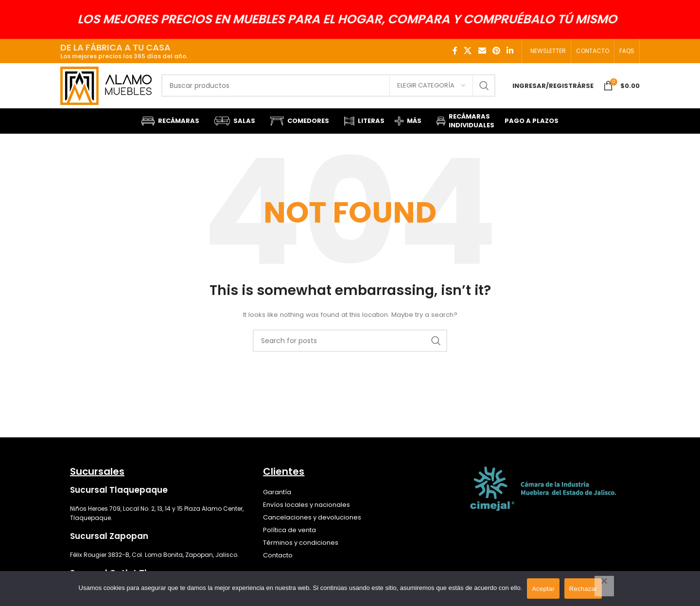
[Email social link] (482, 51)
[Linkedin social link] (510, 51)
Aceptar (543, 589)
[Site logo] (106, 88)
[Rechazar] (604, 586)
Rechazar (583, 589)
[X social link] (468, 51)
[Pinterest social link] (496, 51)
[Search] (328, 89)
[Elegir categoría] (431, 89)
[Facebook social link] (455, 51)
